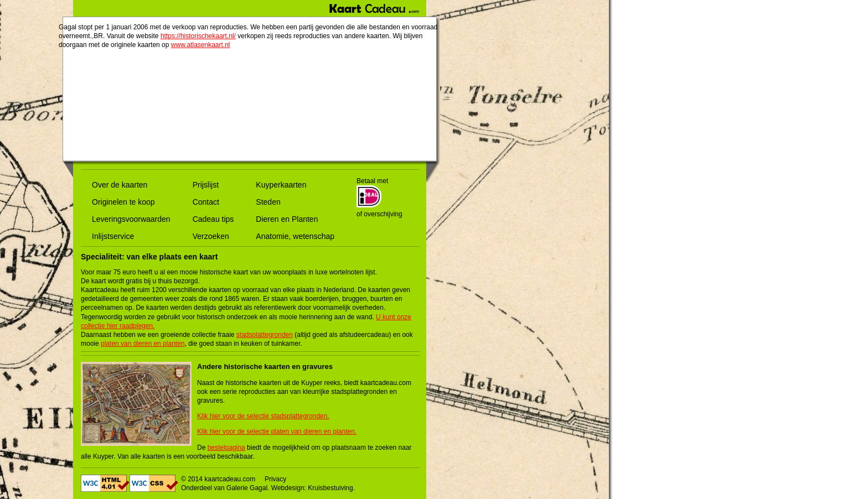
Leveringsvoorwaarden (131, 219)
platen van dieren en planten (143, 344)
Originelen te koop (123, 202)
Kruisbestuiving (330, 488)
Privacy (275, 479)
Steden (268, 202)
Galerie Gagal (247, 488)
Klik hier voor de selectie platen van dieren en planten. (277, 432)
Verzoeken (211, 236)
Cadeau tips (213, 219)
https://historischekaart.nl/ (198, 36)
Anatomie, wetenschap (295, 236)
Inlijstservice (113, 236)
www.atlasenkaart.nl (201, 45)
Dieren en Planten (287, 219)
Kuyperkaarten (281, 185)
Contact (206, 202)
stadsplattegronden (265, 335)
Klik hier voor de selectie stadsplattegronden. (263, 416)
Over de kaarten (120, 185)
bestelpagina (226, 448)
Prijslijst (206, 185)
